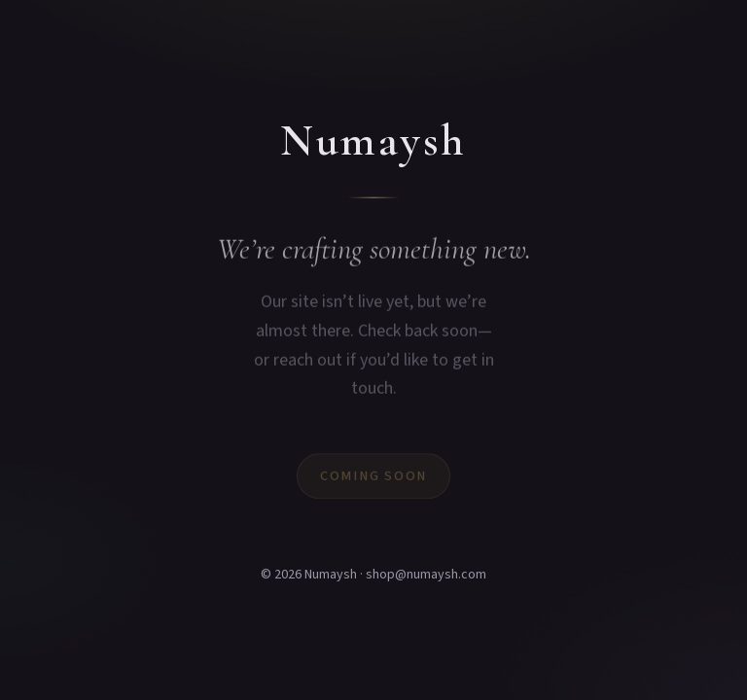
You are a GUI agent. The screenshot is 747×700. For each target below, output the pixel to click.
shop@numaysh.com (426, 575)
